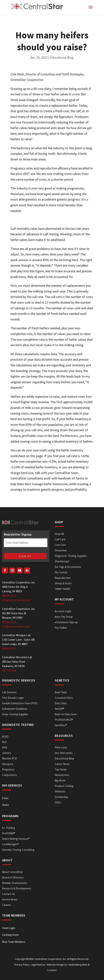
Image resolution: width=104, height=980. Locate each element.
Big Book (60, 780)
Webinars (60, 791)
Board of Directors (13, 877)
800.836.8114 (9, 648)
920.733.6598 (9, 670)
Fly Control (61, 572)
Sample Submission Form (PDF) (20, 703)
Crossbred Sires (64, 698)
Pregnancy (8, 769)
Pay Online (61, 628)
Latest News (62, 764)
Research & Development (17, 888)
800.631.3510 (9, 596)
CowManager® (10, 844)
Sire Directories (64, 753)
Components (9, 775)
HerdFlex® (61, 725)
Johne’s (7, 753)
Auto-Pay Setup (64, 617)
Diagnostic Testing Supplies (71, 556)
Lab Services (9, 692)
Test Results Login (13, 698)
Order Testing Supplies (15, 714)
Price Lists (61, 747)
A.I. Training (9, 828)
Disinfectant (62, 561)
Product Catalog (64, 786)
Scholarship (61, 797)
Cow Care (60, 545)
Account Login (63, 611)
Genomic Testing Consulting (18, 850)
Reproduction (63, 578)
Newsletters (62, 775)
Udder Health (62, 589)
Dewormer (61, 550)
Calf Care (60, 539)
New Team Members (14, 942)
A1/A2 (5, 736)
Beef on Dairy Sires (66, 714)
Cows (5, 798)
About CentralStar (12, 872)
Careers (7, 905)
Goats (5, 805)
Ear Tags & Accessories (68, 567)
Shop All (59, 534)
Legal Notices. (38, 965)
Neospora (8, 764)
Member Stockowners (15, 883)
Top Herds (61, 769)
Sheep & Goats (63, 583)
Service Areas (10, 899)
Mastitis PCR (9, 758)
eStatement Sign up (66, 622)
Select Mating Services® (16, 839)
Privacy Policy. (22, 965)
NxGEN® (60, 709)
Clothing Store (10, 935)
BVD (5, 747)
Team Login (9, 928)
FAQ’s (58, 802)
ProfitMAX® (9, 833)
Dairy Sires (61, 703)
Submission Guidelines (15, 709)
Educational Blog (62, 57)
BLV (4, 742)
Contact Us (9, 894)
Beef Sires (61, 692)
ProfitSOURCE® (64, 720)
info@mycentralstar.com (16, 600)
